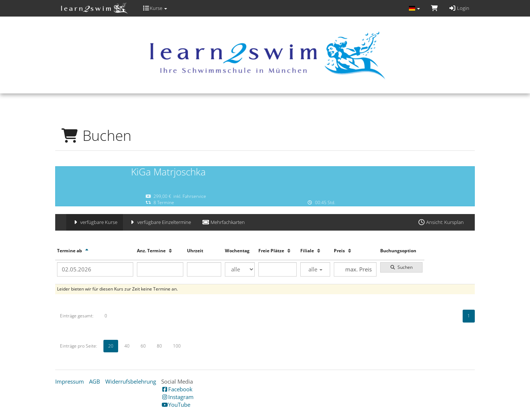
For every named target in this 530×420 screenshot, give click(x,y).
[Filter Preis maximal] (355, 269)
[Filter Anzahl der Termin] (160, 269)
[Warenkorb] (434, 8)
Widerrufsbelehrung (131, 381)
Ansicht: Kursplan (441, 222)
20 (111, 346)
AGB (95, 381)
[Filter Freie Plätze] (278, 269)
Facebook (177, 389)
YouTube (176, 405)
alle (315, 269)
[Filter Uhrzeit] (204, 269)
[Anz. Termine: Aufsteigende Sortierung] (170, 251)
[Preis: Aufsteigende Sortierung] (350, 251)
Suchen (401, 267)
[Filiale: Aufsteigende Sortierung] (319, 251)
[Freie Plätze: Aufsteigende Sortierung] (289, 251)
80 (159, 346)
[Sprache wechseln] (414, 8)
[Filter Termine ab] (95, 269)
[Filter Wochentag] (240, 269)
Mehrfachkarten (223, 222)
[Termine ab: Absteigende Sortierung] (87, 251)
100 (177, 346)
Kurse (155, 8)
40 (127, 346)
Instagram (177, 397)
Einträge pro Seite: (79, 346)
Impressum (70, 381)
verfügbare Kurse (95, 222)
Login (459, 8)
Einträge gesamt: (77, 316)
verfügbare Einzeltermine (160, 222)
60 (143, 346)
